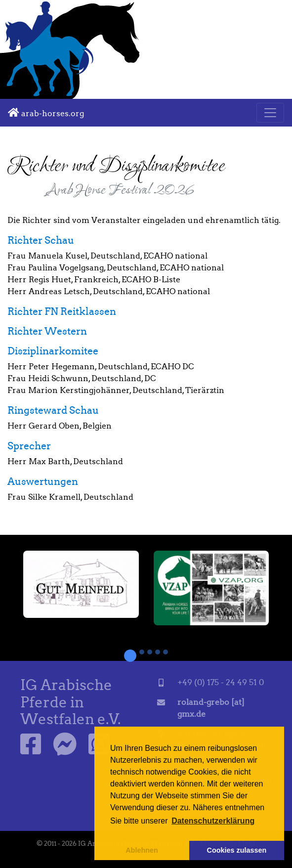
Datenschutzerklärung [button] (213, 821)
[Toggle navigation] (270, 113)
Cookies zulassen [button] (237, 850)
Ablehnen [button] (142, 850)
